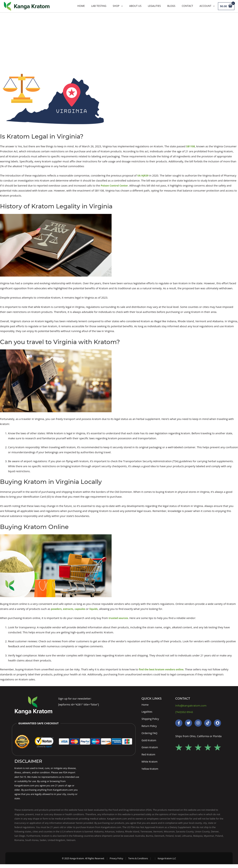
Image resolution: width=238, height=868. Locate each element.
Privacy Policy (116, 862)
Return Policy (150, 727)
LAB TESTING (99, 6)
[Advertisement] (119, 39)
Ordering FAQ (150, 735)
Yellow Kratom (150, 772)
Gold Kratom (149, 742)
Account (205, 6)
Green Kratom (150, 750)
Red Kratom (149, 757)
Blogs (171, 6)
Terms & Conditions (138, 862)
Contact (187, 6)
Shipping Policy (151, 720)
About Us (135, 6)
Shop (116, 6)
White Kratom (150, 765)
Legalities (154, 6)
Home (81, 6)
